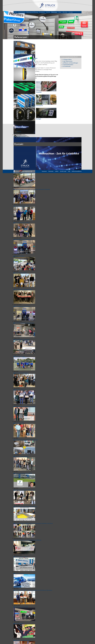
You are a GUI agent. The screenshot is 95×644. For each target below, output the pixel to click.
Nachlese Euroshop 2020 (22, 588)
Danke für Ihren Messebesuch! (23, 221)
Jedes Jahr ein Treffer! (21, 254)
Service (48, 13)
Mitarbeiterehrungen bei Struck (23, 621)
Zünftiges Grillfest (20, 237)
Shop (60, 13)
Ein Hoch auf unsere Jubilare (23, 204)
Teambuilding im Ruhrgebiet (23, 321)
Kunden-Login (63, 153)
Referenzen (54, 13)
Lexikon (57, 153)
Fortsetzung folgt (20, 404)
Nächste (19, 113)
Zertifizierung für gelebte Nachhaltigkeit (26, 388)
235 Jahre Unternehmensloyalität (24, 271)
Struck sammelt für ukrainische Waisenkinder (27, 421)
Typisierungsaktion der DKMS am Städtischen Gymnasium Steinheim (33, 170)
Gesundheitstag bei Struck (22, 187)
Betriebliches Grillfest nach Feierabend (25, 154)
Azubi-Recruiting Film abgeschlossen (25, 304)
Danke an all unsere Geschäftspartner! (25, 471)
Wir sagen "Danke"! (20, 371)
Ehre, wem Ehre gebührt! (22, 438)
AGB (69, 153)
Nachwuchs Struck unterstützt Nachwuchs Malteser (28, 521)
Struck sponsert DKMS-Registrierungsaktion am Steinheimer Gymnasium (34, 571)
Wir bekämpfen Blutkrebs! (22, 354)
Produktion (42, 13)
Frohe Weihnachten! (20, 118)
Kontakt (71, 13)
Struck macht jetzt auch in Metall (24, 454)
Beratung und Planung (32, 13)
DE (80, 13)
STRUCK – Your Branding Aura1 (47, 6)
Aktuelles (65, 13)
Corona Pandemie (20, 555)
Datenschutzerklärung (77, 153)
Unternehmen (22, 13)
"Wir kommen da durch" (22, 538)
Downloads (51, 153)
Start (16, 13)
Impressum (44, 153)
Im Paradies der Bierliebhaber (23, 287)
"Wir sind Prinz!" (19, 605)
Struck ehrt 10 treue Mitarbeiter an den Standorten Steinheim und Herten (34, 504)
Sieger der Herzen (20, 337)
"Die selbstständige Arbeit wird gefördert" (26, 488)
